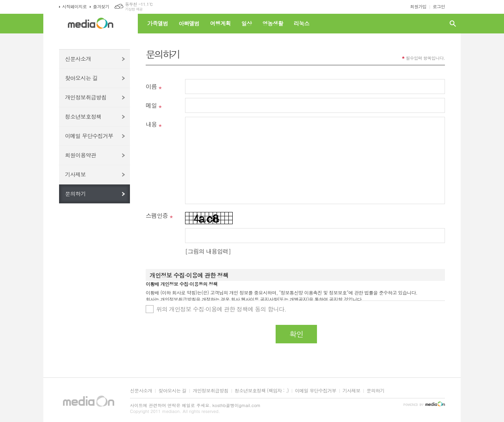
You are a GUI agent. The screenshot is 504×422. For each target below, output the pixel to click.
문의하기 (75, 193)
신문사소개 (78, 59)
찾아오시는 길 (81, 78)
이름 (151, 86)
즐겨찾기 (101, 6)
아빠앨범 (189, 23)
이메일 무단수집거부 (89, 136)
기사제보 (75, 174)
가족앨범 (158, 23)
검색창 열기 (453, 24)
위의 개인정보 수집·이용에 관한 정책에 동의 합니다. (221, 309)
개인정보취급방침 (86, 97)
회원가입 (418, 6)
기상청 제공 (134, 9)
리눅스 (301, 23)
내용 (151, 124)
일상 (246, 23)
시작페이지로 (74, 6)
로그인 (439, 6)
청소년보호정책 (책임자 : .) (262, 391)
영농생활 (273, 23)
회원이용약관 (81, 155)
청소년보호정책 (83, 116)
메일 (151, 105)
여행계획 (220, 23)
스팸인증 (157, 215)
